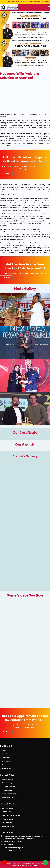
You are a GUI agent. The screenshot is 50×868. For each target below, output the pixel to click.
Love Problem (7, 812)
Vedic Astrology (7, 779)
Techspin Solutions (30, 865)
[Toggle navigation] (49, 6)
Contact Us (6, 765)
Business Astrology (8, 797)
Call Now (6, 173)
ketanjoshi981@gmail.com (13, 841)
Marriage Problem (8, 808)
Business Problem (8, 826)
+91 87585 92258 (10, 845)
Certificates (6, 758)
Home (4, 750)
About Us (5, 754)
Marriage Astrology (8, 787)
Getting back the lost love (11, 815)
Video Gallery (7, 761)
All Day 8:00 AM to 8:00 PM (13, 851)
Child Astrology (7, 783)
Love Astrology (7, 790)
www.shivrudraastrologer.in (13, 848)
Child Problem (7, 823)
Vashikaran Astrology (9, 794)
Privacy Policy (7, 769)
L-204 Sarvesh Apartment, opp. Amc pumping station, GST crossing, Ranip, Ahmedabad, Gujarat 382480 (24, 837)
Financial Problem (8, 819)
